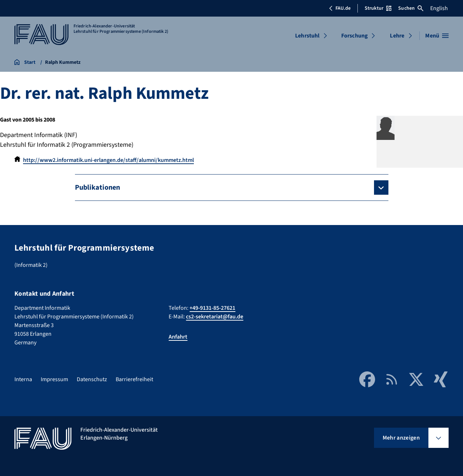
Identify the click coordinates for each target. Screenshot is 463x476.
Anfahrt (178, 337)
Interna (23, 379)
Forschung (355, 36)
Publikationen (97, 188)
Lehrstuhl (307, 36)
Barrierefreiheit (134, 379)
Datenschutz (92, 379)
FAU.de (340, 8)
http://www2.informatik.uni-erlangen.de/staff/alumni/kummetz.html (108, 160)
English (439, 8)
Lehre (397, 36)
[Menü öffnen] (437, 36)
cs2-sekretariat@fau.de (215, 317)
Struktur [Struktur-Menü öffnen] (378, 8)
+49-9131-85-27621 (212, 308)
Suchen (411, 8)
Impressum (54, 379)
